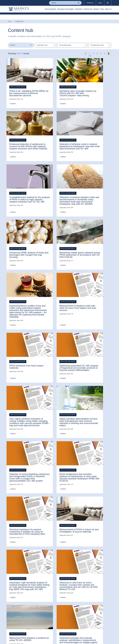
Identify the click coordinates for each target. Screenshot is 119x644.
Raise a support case (30, 597)
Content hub (78, 10)
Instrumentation (36, 10)
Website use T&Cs (45, 601)
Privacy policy (46, 609)
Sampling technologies (50, 10)
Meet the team (13, 601)
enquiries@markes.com (73, 596)
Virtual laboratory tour (30, 603)
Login (100, 3)
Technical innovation (11, 615)
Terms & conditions (45, 596)
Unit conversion (30, 613)
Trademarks (45, 606)
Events (10, 607)
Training (27, 610)
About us (106, 10)
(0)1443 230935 (78, 590)
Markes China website (13, 626)
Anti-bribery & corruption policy (47, 618)
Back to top (73, 615)
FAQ (26, 607)
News (10, 604)
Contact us (90, 3)
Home (10, 16)
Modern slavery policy (46, 613)
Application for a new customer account (30, 622)
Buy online (28, 617)
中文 (68, 607)
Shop (99, 10)
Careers (11, 611)
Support (90, 10)
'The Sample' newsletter (12, 620)
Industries (68, 10)
